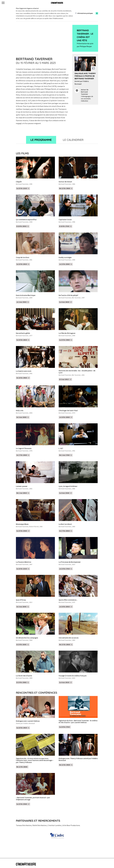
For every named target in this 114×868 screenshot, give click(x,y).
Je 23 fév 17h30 (66, 569)
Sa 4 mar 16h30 (66, 302)
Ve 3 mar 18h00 (23, 417)
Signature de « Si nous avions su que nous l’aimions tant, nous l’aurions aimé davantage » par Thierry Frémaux (35, 760)
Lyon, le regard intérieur (68, 486)
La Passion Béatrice (23, 562)
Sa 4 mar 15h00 (66, 493)
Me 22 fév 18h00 (22, 767)
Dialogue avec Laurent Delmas (28, 721)
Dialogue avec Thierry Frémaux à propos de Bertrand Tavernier (85, 76)
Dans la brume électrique (26, 295)
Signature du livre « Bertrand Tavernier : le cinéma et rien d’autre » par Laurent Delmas (78, 722)
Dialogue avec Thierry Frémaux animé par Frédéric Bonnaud (78, 759)
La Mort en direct (65, 524)
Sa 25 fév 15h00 (23, 531)
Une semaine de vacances (69, 638)
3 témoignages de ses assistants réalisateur (87, 99)
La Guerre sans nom (24, 371)
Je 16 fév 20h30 (66, 607)
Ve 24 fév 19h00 (23, 378)
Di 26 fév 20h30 (23, 226)
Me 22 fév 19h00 (66, 188)
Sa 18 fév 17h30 (65, 727)
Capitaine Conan (65, 220)
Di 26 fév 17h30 (65, 226)
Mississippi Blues (22, 524)
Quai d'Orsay (21, 600)
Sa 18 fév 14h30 (23, 340)
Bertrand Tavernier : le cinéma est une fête (85, 35)
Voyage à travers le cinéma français (73, 676)
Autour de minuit (65, 182)
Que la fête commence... (68, 600)
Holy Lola (20, 411)
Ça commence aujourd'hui (26, 220)
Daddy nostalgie (65, 257)
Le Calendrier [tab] (73, 140)
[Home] (57, 3)
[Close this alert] (97, 13)
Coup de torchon (23, 257)
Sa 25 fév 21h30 (23, 188)
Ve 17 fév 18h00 (23, 455)
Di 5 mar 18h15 (65, 379)
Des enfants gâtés (23, 333)
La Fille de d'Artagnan (67, 333)
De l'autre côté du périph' (69, 295)
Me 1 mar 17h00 (66, 455)
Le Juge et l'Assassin (24, 448)
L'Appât (19, 182)
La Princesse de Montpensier (70, 562)
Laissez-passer (22, 486)
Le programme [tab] (41, 140)
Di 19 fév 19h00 (23, 682)
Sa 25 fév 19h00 (66, 340)
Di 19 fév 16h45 (23, 645)
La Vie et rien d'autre (24, 676)
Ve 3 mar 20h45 (23, 607)
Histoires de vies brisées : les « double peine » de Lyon (77, 372)
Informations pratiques (85, 13)
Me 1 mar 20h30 (23, 493)
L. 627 (61, 448)
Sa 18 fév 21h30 (23, 569)
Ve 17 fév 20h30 (66, 531)
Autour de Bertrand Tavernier (85, 92)
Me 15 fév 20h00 (66, 645)
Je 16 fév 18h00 (66, 417)
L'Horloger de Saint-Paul (68, 411)
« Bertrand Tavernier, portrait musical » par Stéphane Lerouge (33, 799)
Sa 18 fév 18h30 (23, 264)
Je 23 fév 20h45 (66, 264)
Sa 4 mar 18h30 (66, 682)
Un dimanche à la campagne (27, 638)
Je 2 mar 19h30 (23, 302)
